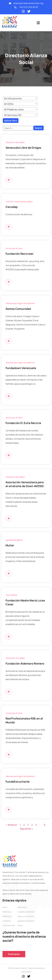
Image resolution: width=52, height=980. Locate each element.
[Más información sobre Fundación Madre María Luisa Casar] (9, 637)
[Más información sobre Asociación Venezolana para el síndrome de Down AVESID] (9, 518)
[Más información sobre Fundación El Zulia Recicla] (9, 455)
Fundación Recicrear (20, 254)
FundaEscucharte (18, 782)
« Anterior (11, 825)
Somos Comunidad (18, 309)
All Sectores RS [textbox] (13, 115)
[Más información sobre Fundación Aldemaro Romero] (9, 692)
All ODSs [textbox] (9, 104)
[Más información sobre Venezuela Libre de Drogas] (9, 180)
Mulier (10, 545)
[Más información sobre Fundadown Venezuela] (9, 396)
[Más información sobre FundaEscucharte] (9, 810)
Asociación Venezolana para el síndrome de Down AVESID (25, 484)
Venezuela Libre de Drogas (23, 148)
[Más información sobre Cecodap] (9, 227)
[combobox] (20, 98)
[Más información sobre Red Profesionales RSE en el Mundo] (9, 755)
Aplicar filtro (11, 121)
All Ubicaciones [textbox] (13, 98)
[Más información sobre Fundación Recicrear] (9, 282)
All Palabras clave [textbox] (14, 109)
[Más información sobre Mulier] (9, 573)
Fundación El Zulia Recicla (23, 423)
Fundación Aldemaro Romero (25, 664)
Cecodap (12, 207)
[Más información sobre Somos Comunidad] (9, 341)
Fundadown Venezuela (21, 368)
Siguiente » (27, 829)
